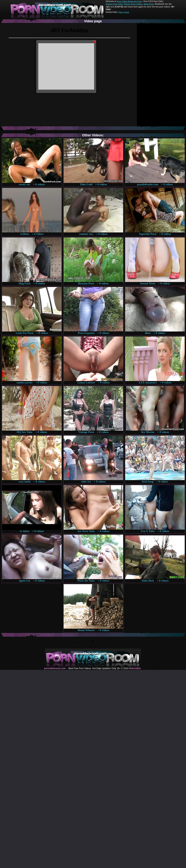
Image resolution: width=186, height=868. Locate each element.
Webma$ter (135, 668)
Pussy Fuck (124, 12)
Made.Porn (149, 4)
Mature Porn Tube (114, 4)
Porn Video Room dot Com (129, 1)
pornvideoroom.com (55, 668)
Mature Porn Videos (133, 4)
